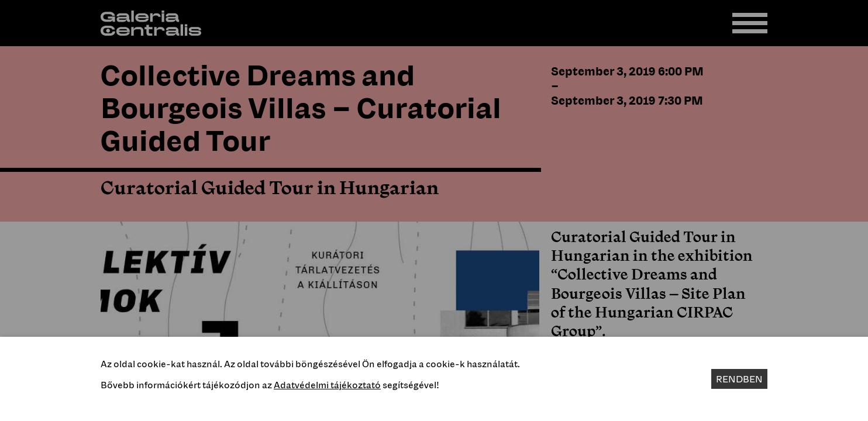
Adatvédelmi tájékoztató (327, 385)
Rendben (739, 379)
